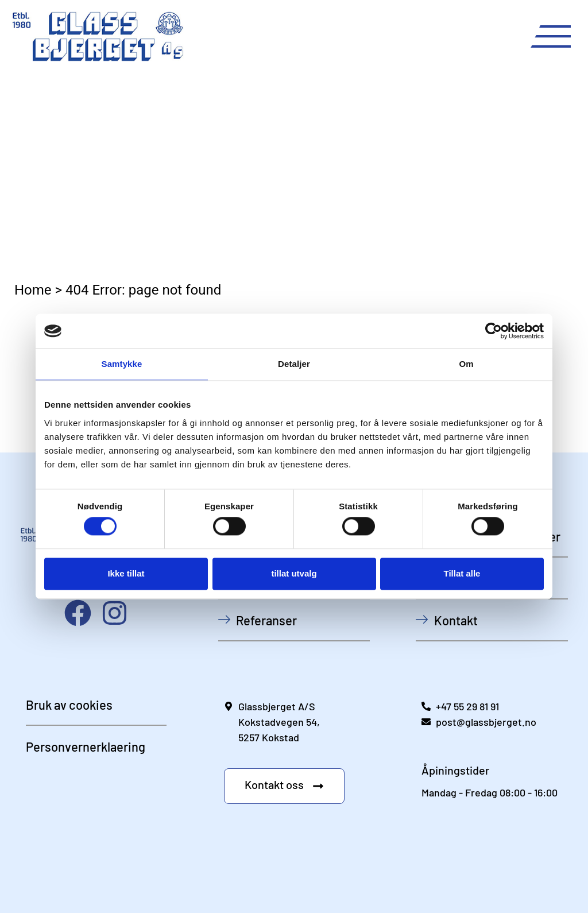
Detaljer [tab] (294, 364)
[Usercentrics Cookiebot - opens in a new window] (494, 331)
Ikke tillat (126, 573)
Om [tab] (466, 364)
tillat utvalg (294, 573)
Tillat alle (462, 573)
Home (33, 290)
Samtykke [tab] (122, 364)
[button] (284, 786)
